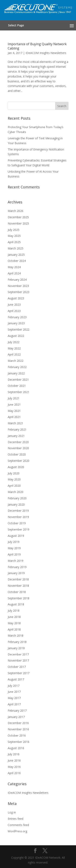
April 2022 (14, 354)
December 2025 (18, 217)
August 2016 (16, 748)
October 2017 (17, 667)
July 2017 (14, 686)
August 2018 (16, 604)
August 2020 (16, 467)
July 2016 (14, 754)
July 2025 (14, 230)
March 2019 (16, 561)
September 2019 (19, 529)
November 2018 (18, 586)
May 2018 (14, 623)
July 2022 (14, 342)
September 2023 (19, 292)
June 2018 (14, 617)
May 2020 (14, 479)
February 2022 (17, 367)
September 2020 (19, 461)
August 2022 (16, 336)
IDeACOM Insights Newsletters (46, 53)
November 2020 (18, 448)
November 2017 (18, 660)
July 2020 (14, 473)
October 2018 (17, 592)
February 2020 (17, 498)
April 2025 (14, 242)
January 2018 (16, 648)
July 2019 (14, 542)
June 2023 (14, 305)
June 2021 (14, 404)
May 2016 (14, 767)
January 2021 (16, 436)
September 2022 (19, 329)
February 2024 (17, 280)
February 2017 (17, 711)
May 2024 (14, 267)
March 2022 (16, 361)
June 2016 (14, 760)
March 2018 (16, 635)
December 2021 (18, 380)
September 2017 (19, 673)
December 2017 (18, 654)
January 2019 (16, 573)
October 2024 (17, 261)
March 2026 (16, 211)
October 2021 (17, 386)
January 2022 (16, 373)
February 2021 (17, 429)
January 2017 (16, 717)
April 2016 (14, 773)
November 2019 (18, 517)
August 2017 (16, 679)
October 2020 (17, 454)
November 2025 (18, 223)
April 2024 (14, 273)
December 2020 (18, 442)
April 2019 (14, 554)
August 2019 (16, 536)
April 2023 (14, 311)
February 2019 (17, 567)
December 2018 (18, 579)
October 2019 (17, 523)
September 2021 (19, 392)
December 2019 (18, 511)
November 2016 (18, 729)
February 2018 (17, 642)
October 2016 (17, 735)
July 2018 (14, 611)
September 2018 (19, 598)
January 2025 (16, 255)
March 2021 (16, 423)
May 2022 (14, 348)
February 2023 (17, 317)
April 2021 (14, 417)
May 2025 (14, 236)
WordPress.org (17, 831)
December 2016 (18, 723)
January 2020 (16, 504)
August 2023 (16, 298)
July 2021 (14, 398)
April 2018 (14, 629)
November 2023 (18, 286)
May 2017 (14, 698)
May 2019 (14, 548)
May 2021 (14, 411)
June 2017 (14, 692)
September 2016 (19, 742)
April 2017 (14, 704)
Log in (12, 812)
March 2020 (16, 492)
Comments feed (18, 825)
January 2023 (16, 323)
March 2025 (16, 248)
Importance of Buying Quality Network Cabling (37, 46)
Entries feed (16, 819)
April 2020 (14, 486)
